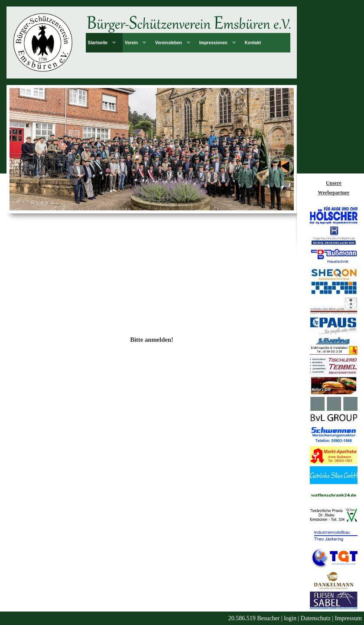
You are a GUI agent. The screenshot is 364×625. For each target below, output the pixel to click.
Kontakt (253, 43)
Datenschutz (316, 618)
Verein (131, 43)
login (290, 618)
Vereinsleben (169, 43)
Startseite (98, 43)
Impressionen (213, 43)
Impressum (348, 618)
